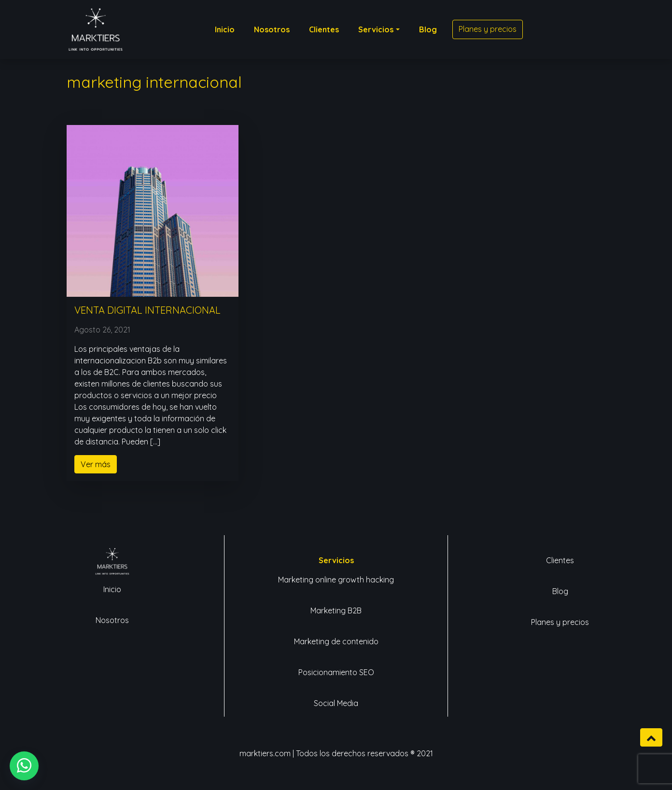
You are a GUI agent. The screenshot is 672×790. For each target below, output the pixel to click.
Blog (560, 591)
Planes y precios (560, 622)
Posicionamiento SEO (336, 672)
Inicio (112, 589)
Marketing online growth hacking (336, 580)
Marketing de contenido (336, 641)
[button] (24, 766)
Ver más (96, 464)
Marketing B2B (336, 610)
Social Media (336, 703)
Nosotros (112, 620)
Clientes (560, 560)
